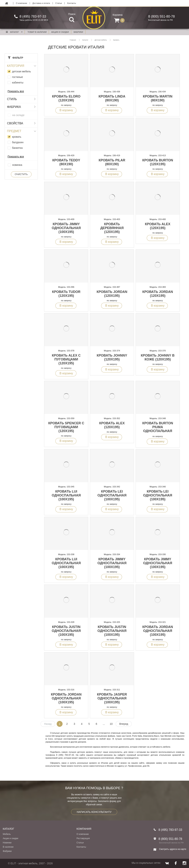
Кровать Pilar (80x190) (112, 162)
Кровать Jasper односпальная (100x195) (112, 698)
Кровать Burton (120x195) (158, 162)
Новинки (7, 843)
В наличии (8, 847)
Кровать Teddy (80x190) (66, 162)
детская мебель (21, 71)
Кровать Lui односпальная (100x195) (66, 495)
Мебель (7, 834)
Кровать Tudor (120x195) (66, 294)
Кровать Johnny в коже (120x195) (158, 357)
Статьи (59, 3)
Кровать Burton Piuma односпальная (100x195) (158, 429)
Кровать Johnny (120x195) (112, 357)
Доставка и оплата (41, 3)
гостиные (17, 77)
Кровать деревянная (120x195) (112, 228)
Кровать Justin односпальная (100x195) (66, 631)
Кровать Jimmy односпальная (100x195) (66, 228)
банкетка (17, 148)
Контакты (72, 3)
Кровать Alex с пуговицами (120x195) (66, 359)
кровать (17, 137)
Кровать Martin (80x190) (158, 98)
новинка (17, 165)
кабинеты (18, 83)
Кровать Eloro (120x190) (66, 98)
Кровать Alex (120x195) (158, 226)
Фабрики (7, 851)
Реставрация (83, 838)
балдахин (18, 142)
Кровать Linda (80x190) (112, 98)
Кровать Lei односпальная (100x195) (112, 495)
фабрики (78, 32)
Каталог (14, 32)
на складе (18, 115)
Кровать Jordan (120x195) (112, 294)
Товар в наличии (37, 32)
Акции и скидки (11, 838)
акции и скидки (60, 32)
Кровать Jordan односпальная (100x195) (158, 631)
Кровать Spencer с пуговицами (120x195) (66, 427)
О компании (22, 3)
